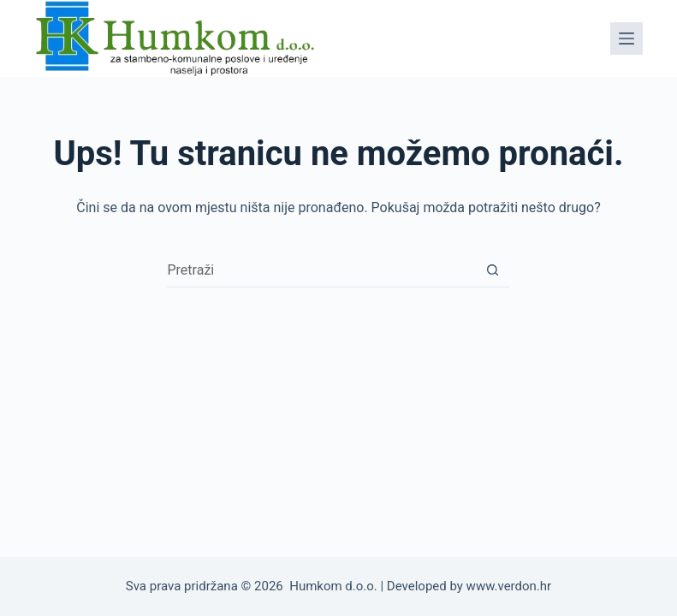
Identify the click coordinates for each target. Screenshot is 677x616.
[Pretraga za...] (321, 270)
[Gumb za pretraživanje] (492, 270)
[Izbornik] (627, 38)
